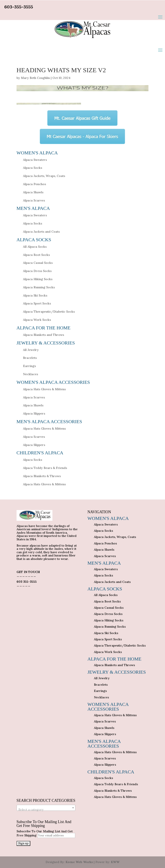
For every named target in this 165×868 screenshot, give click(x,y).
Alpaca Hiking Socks (38, 279)
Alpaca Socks (33, 168)
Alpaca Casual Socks (38, 263)
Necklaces (31, 374)
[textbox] (46, 810)
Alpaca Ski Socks (35, 295)
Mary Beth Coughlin (35, 78)
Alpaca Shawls (33, 192)
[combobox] (46, 808)
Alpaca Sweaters (35, 160)
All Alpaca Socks (35, 247)
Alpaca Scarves (34, 200)
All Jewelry (31, 350)
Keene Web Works (79, 862)
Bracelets (30, 358)
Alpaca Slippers (34, 413)
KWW (115, 862)
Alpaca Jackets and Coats (41, 232)
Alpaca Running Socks (39, 287)
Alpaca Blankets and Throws (44, 335)
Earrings (29, 366)
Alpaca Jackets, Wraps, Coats (44, 176)
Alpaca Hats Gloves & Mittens (44, 389)
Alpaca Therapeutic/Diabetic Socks (49, 312)
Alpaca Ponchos (34, 184)
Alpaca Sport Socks (37, 303)
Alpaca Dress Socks (37, 271)
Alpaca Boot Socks (36, 255)
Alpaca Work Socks (37, 320)
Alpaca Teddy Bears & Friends (45, 468)
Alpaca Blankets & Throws (42, 476)
